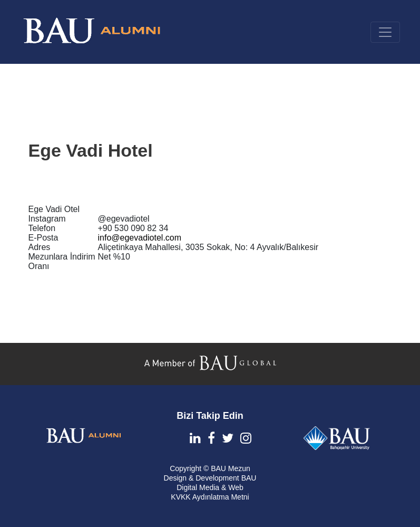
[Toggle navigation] (385, 32)
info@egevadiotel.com (140, 238)
